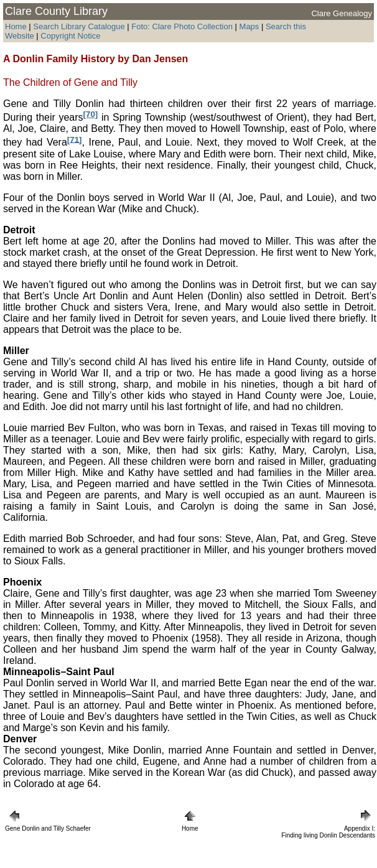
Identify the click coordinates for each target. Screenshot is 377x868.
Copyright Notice (70, 36)
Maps (249, 26)
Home (16, 26)
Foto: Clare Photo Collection (183, 26)
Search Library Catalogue (79, 26)
